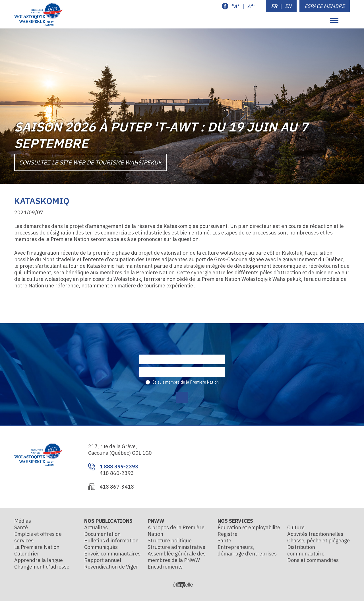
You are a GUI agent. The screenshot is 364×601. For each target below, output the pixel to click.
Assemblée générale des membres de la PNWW (177, 557)
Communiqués (101, 547)
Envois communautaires (112, 554)
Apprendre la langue (39, 560)
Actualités (96, 527)
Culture (296, 527)
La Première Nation (37, 547)
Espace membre (325, 6)
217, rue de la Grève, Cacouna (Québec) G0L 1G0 (120, 450)
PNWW (156, 521)
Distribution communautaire (306, 550)
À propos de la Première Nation (176, 531)
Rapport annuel (103, 560)
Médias (23, 521)
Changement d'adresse (42, 567)
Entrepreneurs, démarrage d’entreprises (247, 550)
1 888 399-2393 (119, 467)
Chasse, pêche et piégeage (318, 541)
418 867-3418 (117, 487)
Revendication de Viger (111, 567)
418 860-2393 (117, 473)
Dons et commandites (313, 560)
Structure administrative (176, 547)
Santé (21, 527)
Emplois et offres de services (38, 537)
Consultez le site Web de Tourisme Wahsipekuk (90, 162)
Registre (227, 534)
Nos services (235, 521)
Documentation (102, 534)
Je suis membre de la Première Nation (186, 382)
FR (274, 6)
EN (288, 6)
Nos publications (108, 521)
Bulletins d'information (111, 541)
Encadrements (165, 567)
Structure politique (170, 541)
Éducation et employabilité (249, 527)
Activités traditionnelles (315, 534)
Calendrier (27, 554)
